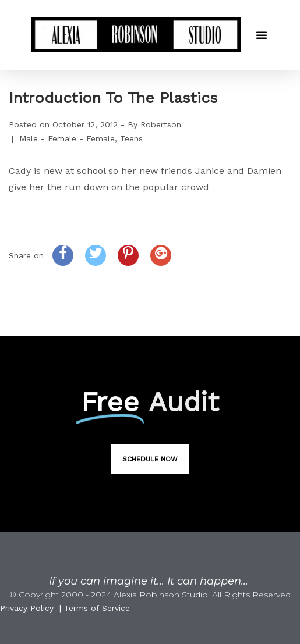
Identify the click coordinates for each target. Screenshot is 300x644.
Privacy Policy (27, 608)
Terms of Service (97, 608)
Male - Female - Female (67, 138)
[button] (262, 35)
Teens (131, 138)
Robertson (161, 124)
